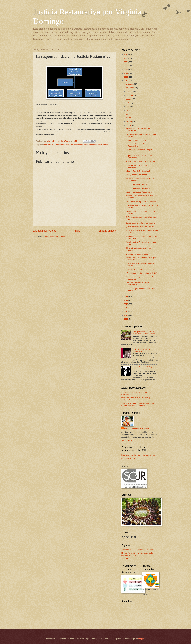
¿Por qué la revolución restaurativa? (140, 227)
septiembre (131, 95)
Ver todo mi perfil (128, 440)
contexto (47, 145)
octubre (129, 92)
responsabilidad (96, 145)
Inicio (77, 231)
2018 (126, 296)
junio (128, 106)
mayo (129, 110)
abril (128, 114)
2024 (126, 62)
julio (128, 103)
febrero (129, 122)
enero (129, 125)
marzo (129, 118)
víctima (105, 145)
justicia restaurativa (81, 145)
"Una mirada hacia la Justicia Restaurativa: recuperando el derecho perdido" (138, 404)
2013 (126, 315)
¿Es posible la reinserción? (136, 140)
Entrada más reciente (45, 231)
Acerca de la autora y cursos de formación (138, 550)
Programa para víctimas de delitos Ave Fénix (139, 455)
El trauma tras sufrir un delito (137, 254)
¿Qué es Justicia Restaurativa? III (139, 171)
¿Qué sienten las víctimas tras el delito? (141, 273)
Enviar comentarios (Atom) (54, 236)
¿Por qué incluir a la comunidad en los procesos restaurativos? (145, 333)
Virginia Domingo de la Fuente (137, 428)
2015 (126, 308)
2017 (126, 300)
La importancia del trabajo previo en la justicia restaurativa (145, 368)
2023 (126, 66)
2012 (126, 319)
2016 (126, 304)
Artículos (125, 559)
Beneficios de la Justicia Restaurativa (140, 162)
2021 (126, 73)
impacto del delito (58, 145)
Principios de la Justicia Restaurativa (140, 269)
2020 (126, 77)
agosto (129, 99)
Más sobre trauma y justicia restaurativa (141, 202)
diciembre (130, 84)
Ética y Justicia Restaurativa (137, 175)
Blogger (141, 639)
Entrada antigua (107, 231)
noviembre (131, 88)
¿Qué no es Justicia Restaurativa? (139, 192)
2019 (126, 81)
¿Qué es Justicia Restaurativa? (138, 188)
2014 (126, 312)
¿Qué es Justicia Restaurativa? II (139, 184)
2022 (126, 70)
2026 (126, 54)
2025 (126, 58)
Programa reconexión (130, 458)
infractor (69, 145)
